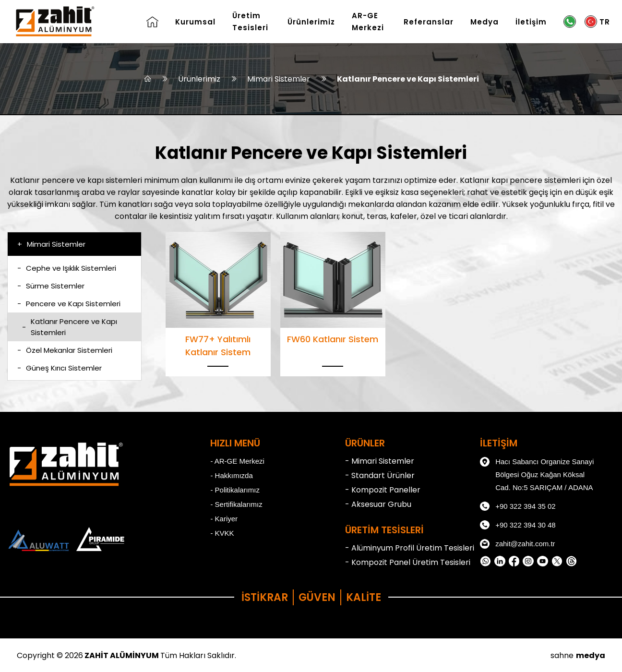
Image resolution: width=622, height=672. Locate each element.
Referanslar (429, 22)
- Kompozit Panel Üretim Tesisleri (408, 562)
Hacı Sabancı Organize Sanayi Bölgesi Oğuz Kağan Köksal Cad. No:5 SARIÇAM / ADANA (537, 473)
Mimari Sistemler (279, 79)
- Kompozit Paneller (383, 490)
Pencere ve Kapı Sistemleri (69, 304)
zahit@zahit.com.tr (517, 544)
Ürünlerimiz (311, 22)
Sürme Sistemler (51, 286)
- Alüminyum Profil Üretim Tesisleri (410, 548)
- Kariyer (224, 519)
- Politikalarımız (235, 490)
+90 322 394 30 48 (518, 525)
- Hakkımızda (231, 475)
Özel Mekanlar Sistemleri (65, 350)
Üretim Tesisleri (250, 22)
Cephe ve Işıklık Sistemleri (67, 268)
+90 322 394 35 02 (518, 506)
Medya (484, 22)
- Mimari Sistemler (380, 461)
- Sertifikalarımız (236, 504)
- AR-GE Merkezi (237, 461)
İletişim (531, 22)
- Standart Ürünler (380, 475)
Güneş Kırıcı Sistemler (60, 368)
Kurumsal (195, 22)
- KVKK (222, 533)
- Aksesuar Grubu (378, 504)
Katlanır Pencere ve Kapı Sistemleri (408, 79)
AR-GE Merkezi (368, 22)
